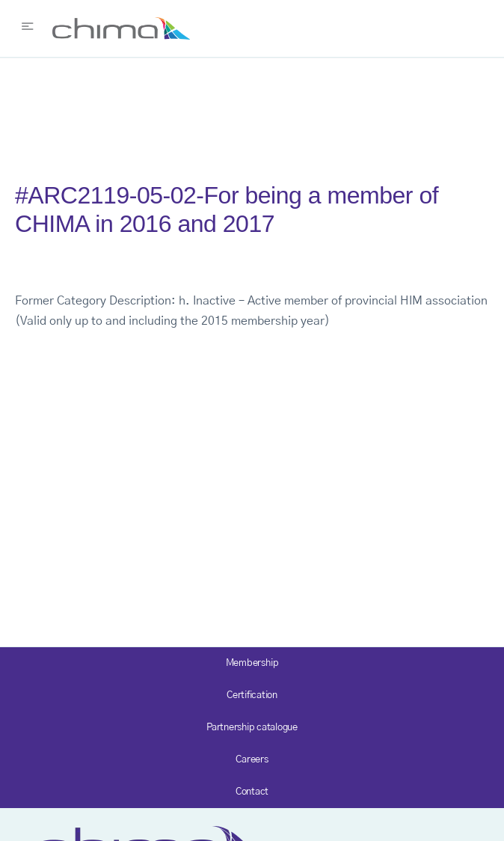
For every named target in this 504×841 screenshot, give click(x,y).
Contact (252, 792)
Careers (252, 760)
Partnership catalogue (252, 728)
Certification (252, 695)
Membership (252, 663)
